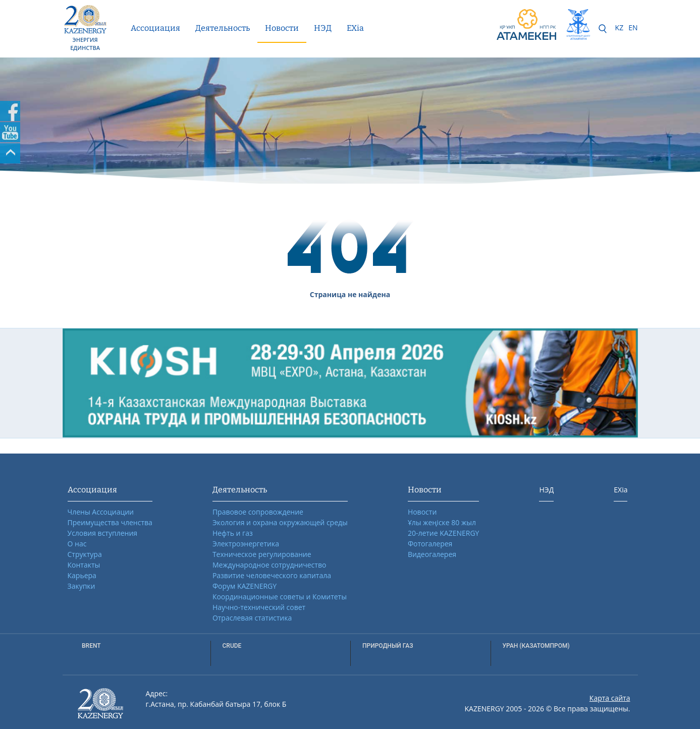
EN (633, 27)
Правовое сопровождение (258, 512)
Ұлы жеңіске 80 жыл (442, 522)
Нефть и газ (233, 533)
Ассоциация (155, 28)
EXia (355, 28)
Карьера (82, 575)
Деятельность (223, 28)
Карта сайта (610, 698)
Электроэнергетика (246, 544)
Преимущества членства (110, 522)
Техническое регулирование (262, 554)
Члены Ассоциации (101, 512)
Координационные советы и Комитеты (280, 597)
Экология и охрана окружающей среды (280, 522)
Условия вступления (103, 533)
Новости (282, 28)
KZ (620, 27)
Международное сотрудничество (269, 565)
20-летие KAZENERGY (444, 533)
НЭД (323, 28)
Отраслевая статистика (252, 618)
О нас (77, 544)
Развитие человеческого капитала (272, 575)
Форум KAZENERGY (245, 586)
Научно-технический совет (259, 607)
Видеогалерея (432, 554)
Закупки (82, 586)
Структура (85, 554)
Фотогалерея (430, 544)
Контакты (84, 565)
